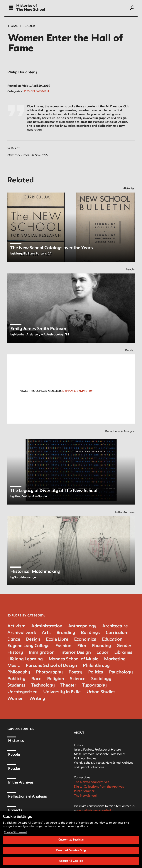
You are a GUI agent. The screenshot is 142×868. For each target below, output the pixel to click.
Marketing (115, 659)
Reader (29, 26)
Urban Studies (101, 692)
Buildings (90, 633)
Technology (43, 685)
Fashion (63, 646)
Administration (47, 626)
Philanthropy (96, 666)
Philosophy (19, 672)
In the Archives (24, 783)
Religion (55, 679)
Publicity (16, 679)
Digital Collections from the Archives (102, 787)
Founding (101, 646)
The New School (31, 10)
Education (112, 639)
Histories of (27, 6)
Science (78, 679)
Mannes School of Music (73, 659)
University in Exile (62, 692)
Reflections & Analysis (31, 797)
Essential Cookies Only (71, 856)
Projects (18, 810)
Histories (19, 741)
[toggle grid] (11, 8)
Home (13, 26)
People (17, 755)
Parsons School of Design (51, 666)
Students (16, 685)
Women (43, 91)
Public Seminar (85, 792)
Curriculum (117, 633)
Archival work (22, 633)
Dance (14, 639)
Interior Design (75, 653)
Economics (85, 639)
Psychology (121, 672)
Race (36, 679)
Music (14, 666)
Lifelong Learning (25, 659)
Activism (16, 626)
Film (82, 646)
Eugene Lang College (28, 646)
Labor (102, 653)
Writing (37, 699)
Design (30, 91)
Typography (94, 685)
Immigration (42, 653)
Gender (124, 646)
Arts (46, 633)
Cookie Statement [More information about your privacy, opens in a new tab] (15, 838)
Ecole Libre (57, 639)
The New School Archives (93, 782)
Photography (49, 672)
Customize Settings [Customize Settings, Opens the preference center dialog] (71, 846)
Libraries (123, 653)
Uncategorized (22, 692)
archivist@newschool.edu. (97, 813)
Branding (66, 633)
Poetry (75, 672)
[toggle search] (132, 8)
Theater (68, 685)
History (15, 653)
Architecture (115, 626)
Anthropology (82, 626)
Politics (96, 672)
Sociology (101, 679)
